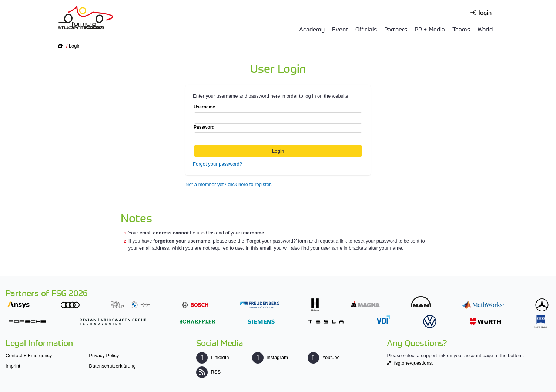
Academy (312, 29)
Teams (461, 29)
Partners (396, 29)
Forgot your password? (217, 164)
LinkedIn (212, 357)
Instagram (270, 357)
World (485, 29)
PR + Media (430, 29)
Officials (366, 29)
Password (278, 134)
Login (75, 46)
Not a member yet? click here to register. (229, 184)
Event (340, 29)
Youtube (324, 357)
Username (278, 114)
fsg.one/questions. (413, 363)
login (485, 12)
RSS (208, 372)
